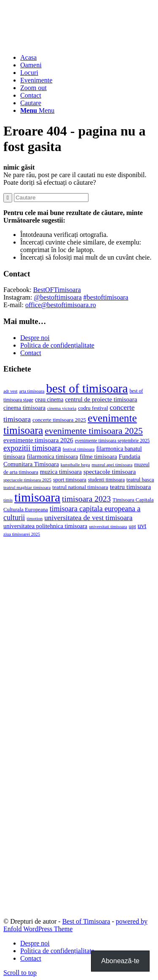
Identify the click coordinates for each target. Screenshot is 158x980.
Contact (31, 353)
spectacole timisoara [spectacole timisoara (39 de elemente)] (110, 471)
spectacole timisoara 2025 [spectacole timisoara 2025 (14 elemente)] (27, 480)
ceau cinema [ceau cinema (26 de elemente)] (49, 400)
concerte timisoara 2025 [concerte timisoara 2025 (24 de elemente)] (59, 420)
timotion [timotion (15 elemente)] (35, 518)
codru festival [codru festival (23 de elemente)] (93, 408)
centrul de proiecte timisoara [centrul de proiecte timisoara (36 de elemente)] (101, 399)
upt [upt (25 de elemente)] (133, 526)
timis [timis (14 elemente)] (8, 500)
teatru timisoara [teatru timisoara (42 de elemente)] (131, 487)
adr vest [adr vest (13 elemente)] (10, 391)
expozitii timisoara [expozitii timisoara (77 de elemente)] (32, 448)
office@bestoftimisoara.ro (61, 305)
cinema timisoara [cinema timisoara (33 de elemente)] (24, 408)
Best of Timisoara (86, 921)
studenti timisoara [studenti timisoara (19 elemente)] (106, 480)
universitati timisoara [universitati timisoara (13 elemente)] (108, 527)
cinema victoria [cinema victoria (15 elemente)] (62, 408)
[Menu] (37, 110)
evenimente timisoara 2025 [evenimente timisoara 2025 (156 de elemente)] (94, 431)
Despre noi (35, 338)
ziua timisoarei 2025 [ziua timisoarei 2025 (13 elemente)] (22, 534)
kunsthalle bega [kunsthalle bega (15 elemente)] (75, 465)
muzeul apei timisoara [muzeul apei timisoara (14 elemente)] (112, 465)
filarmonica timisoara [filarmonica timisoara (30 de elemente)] (52, 457)
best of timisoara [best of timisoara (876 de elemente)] (87, 388)
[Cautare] (31, 103)
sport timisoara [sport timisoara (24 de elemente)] (70, 479)
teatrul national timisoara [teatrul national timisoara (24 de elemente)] (80, 487)
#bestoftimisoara (106, 297)
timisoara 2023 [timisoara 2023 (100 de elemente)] (86, 499)
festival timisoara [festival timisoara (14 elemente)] (79, 449)
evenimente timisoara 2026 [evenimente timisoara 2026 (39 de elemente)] (38, 440)
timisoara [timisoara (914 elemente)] (37, 497)
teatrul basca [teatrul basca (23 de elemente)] (140, 479)
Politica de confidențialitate (57, 345)
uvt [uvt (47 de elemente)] (142, 526)
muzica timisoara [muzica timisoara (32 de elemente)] (61, 472)
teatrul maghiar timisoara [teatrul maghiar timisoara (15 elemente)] (27, 487)
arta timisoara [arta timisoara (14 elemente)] (32, 391)
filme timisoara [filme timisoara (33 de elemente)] (98, 457)
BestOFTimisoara (57, 290)
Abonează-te (120, 961)
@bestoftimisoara (58, 297)
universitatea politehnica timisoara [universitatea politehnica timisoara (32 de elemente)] (45, 526)
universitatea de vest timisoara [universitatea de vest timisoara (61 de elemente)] (88, 518)
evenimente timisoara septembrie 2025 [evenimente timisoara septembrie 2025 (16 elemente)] (112, 441)
